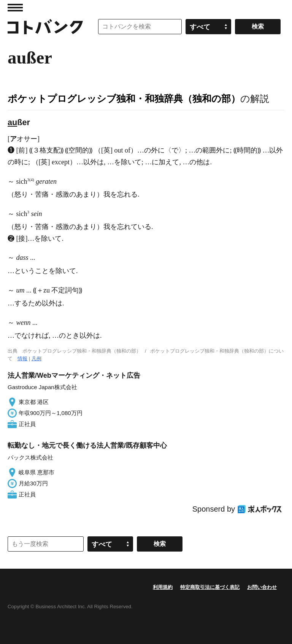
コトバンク (45, 27)
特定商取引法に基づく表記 (210, 587)
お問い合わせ (262, 587)
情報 (22, 359)
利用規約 (163, 587)
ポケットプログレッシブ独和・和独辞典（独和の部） (124, 99)
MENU (15, 8)
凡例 (36, 359)
